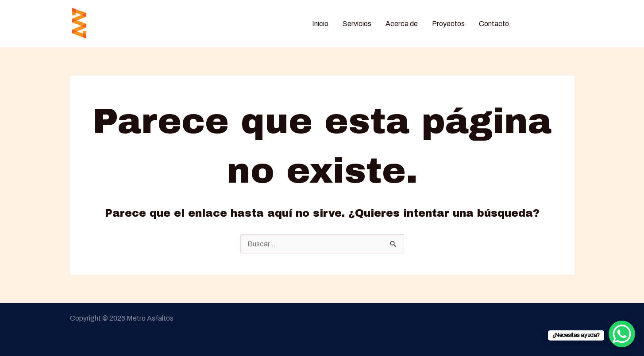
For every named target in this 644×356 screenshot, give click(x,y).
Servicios (357, 24)
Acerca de (402, 24)
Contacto (494, 24)
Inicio (320, 24)
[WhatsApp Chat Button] (622, 334)
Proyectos (448, 24)
